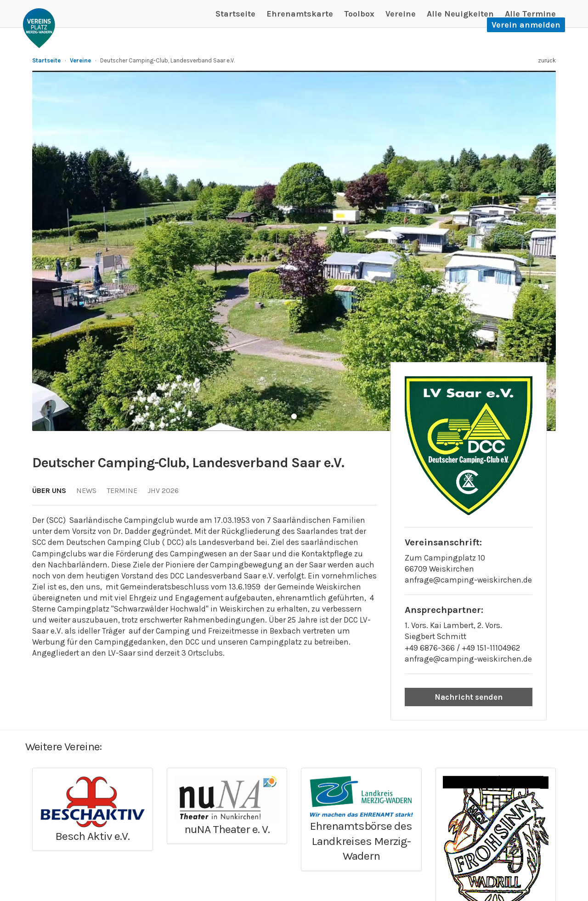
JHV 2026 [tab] (163, 490)
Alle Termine (530, 14)
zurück (547, 60)
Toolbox (359, 14)
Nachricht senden (469, 697)
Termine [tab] (122, 490)
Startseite (235, 14)
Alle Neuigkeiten (460, 14)
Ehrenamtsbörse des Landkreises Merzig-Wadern (361, 841)
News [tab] (86, 490)
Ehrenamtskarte (300, 14)
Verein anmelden (526, 25)
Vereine (401, 14)
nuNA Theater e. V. (227, 829)
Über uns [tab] (49, 490)
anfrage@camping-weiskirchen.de (468, 580)
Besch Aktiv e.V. (92, 836)
